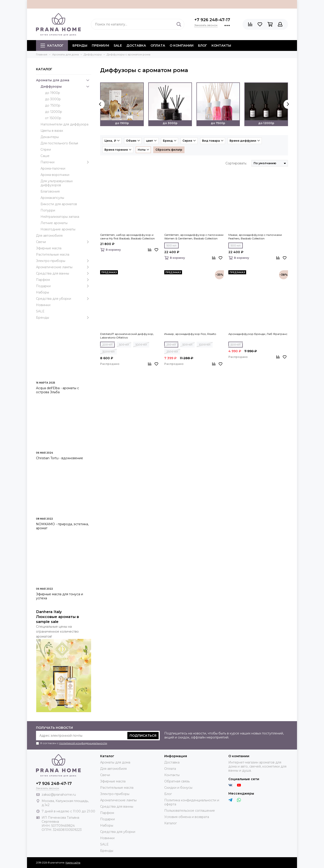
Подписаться (143, 736)
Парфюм (64, 280)
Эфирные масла (49, 248)
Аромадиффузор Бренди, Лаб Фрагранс (258, 334)
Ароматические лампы (64, 267)
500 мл (171, 245)
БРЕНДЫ (80, 45)
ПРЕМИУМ (100, 45)
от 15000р (53, 118)
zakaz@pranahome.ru (59, 795)
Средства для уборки (64, 299)
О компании (182, 45)
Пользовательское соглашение (190, 811)
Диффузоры (66, 86)
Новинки (43, 305)
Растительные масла (53, 254)
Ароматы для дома (64, 80)
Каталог (52, 45)
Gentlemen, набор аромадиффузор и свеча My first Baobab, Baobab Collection (127, 237)
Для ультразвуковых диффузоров (57, 183)
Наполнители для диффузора (64, 124)
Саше (45, 156)
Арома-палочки (53, 168)
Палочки (66, 162)
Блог (202, 45)
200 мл (107, 344)
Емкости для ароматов (59, 204)
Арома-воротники (55, 175)
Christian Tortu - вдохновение (60, 458)
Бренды (64, 318)
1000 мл (141, 344)
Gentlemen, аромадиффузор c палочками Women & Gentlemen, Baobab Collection (194, 237)
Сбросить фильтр (169, 150)
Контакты (221, 45)
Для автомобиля (49, 236)
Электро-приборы (64, 261)
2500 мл (172, 351)
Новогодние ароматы (58, 229)
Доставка (136, 45)
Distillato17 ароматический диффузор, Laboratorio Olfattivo (127, 336)
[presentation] (100, 104)
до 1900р (53, 93)
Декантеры (50, 137)
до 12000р (54, 112)
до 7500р (53, 105)
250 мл (171, 344)
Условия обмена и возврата (187, 817)
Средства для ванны (64, 273)
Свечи (64, 242)
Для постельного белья (59, 143)
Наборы (43, 292)
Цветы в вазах (52, 131)
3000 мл (108, 351)
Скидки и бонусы (178, 788)
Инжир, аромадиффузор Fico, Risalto (190, 334)
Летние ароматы (54, 223)
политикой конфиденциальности (83, 743)
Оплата (158, 45)
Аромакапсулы (52, 198)
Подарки (64, 286)
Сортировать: (236, 163)
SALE (118, 45)
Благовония (50, 191)
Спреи (46, 150)
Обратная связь (177, 781)
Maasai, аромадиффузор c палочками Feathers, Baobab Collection (255, 237)
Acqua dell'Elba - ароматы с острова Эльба (57, 390)
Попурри (48, 210)
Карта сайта (73, 863)
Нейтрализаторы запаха (60, 217)
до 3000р (53, 99)
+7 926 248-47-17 (212, 20)
